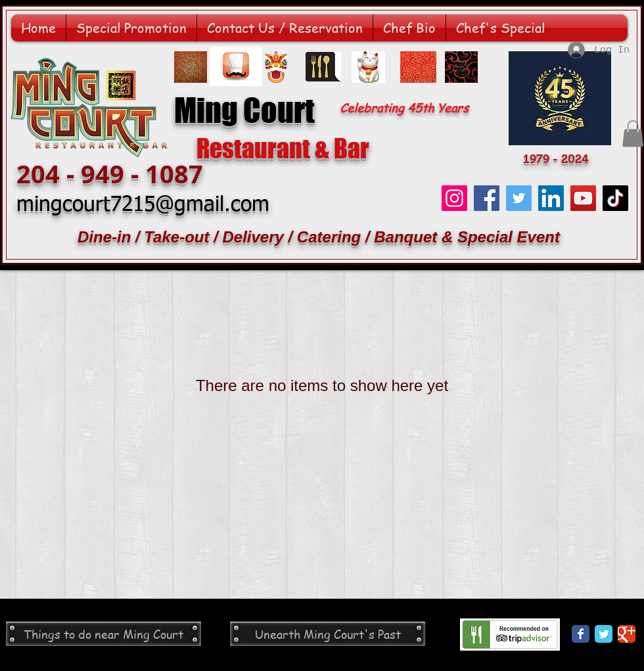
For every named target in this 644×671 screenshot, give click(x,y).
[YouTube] (583, 198)
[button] (633, 134)
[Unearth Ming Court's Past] (328, 634)
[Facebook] (487, 198)
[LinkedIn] (551, 198)
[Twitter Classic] (604, 634)
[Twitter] (519, 198)
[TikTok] (615, 198)
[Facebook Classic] (581, 634)
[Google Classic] (627, 634)
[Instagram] (454, 198)
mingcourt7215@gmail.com (143, 205)
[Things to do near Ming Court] (103, 634)
